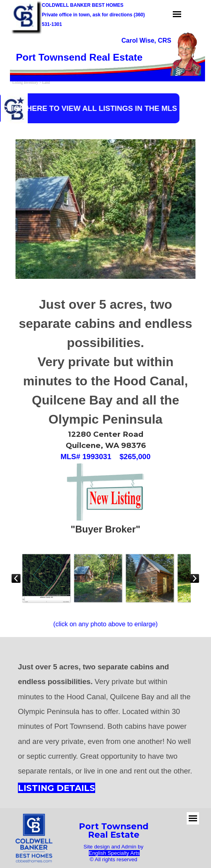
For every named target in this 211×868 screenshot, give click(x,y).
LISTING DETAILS (57, 788)
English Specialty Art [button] (113, 853)
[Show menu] (177, 14)
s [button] (138, 853)
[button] (46, 578)
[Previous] (16, 578)
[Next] (195, 578)
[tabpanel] (151, 41)
